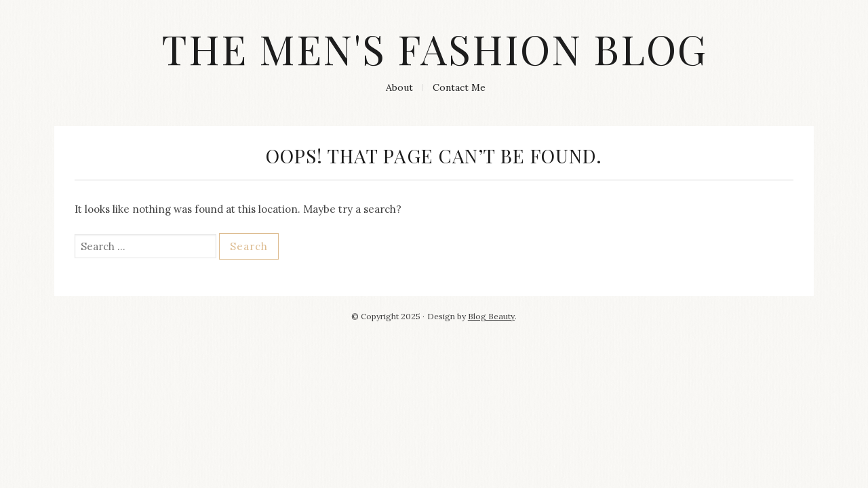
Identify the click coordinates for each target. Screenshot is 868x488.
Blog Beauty (491, 316)
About (399, 87)
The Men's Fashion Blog (434, 48)
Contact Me (459, 87)
